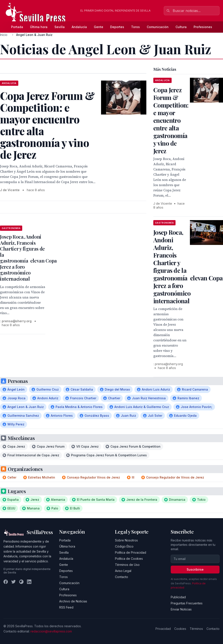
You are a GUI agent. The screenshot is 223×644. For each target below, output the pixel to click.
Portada (17, 27)
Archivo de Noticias (73, 601)
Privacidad (163, 629)
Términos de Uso (127, 565)
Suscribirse (195, 569)
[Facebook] (6, 582)
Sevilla (60, 27)
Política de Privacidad (131, 552)
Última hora (39, 27)
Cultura (181, 27)
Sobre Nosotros (126, 540)
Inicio (4, 35)
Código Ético (124, 546)
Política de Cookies (129, 559)
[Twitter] (14, 582)
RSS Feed (66, 607)
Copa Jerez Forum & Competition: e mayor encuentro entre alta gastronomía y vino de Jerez (171, 120)
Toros (135, 27)
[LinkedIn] (29, 582)
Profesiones (203, 27)
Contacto (122, 577)
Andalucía (79, 27)
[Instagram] (21, 582)
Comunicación (158, 27)
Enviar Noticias (181, 609)
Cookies (180, 629)
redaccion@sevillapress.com (51, 631)
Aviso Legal (123, 571)
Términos (196, 629)
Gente (99, 27)
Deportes (117, 27)
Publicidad (178, 597)
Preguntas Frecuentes (187, 603)
